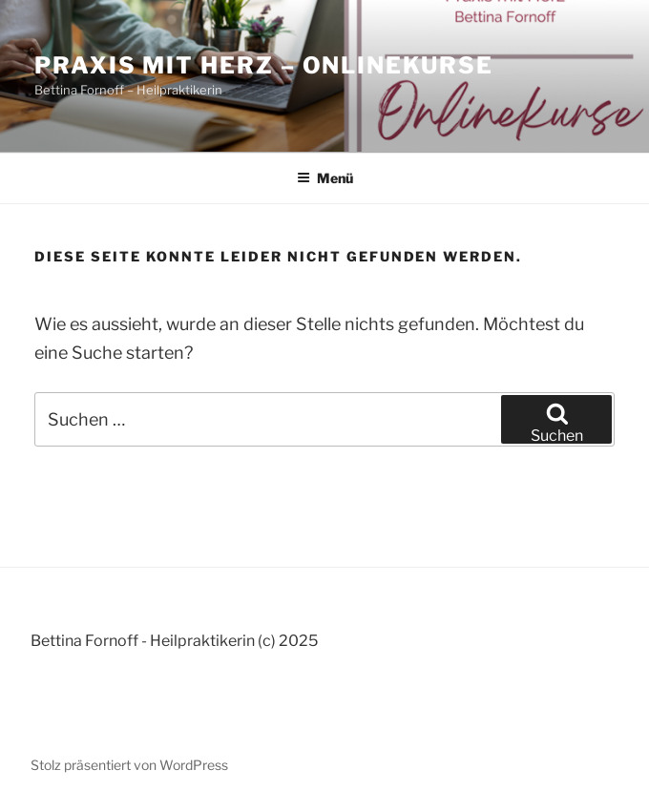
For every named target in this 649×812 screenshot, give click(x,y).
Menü (325, 178)
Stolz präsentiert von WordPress (129, 765)
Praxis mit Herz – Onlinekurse (264, 65)
